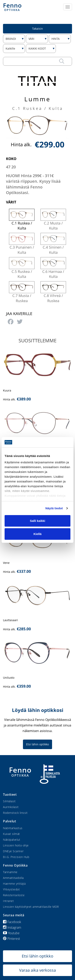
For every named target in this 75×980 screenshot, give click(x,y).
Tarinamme (10, 872)
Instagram (12, 927)
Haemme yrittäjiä (14, 884)
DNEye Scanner (13, 851)
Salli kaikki (38, 521)
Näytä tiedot (54, 508)
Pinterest (11, 939)
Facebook (12, 922)
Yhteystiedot (11, 889)
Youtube (11, 933)
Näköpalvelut (12, 840)
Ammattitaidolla (13, 878)
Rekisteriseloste (14, 895)
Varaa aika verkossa (37, 970)
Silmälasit (9, 801)
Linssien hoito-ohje (16, 845)
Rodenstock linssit (15, 813)
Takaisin (37, 29)
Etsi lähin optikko (37, 744)
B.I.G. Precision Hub (16, 857)
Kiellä (37, 534)
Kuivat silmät (11, 834)
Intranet (8, 901)
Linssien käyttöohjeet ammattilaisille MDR (31, 907)
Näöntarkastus (13, 828)
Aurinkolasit (11, 807)
